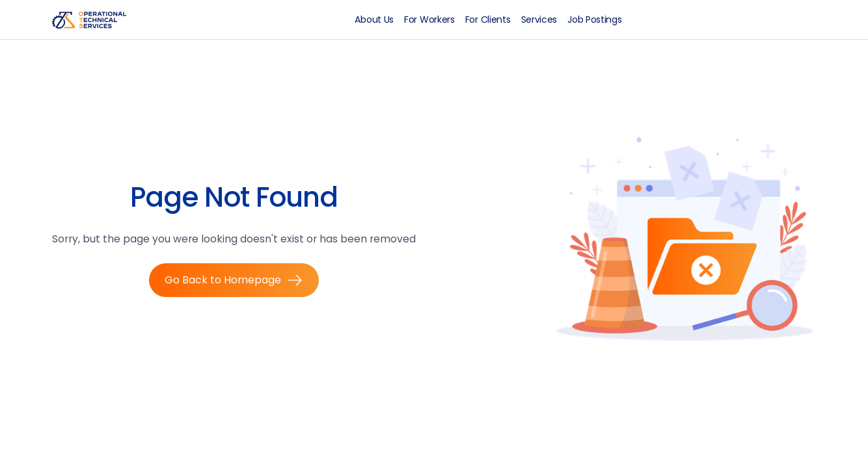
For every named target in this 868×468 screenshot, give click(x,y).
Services (539, 19)
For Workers (429, 19)
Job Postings (594, 19)
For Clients (488, 19)
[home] (93, 19)
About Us (374, 19)
